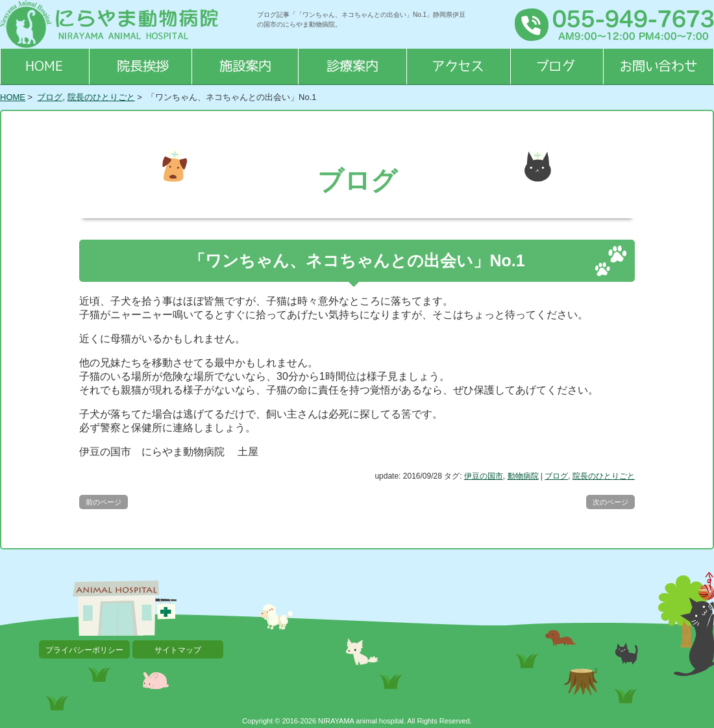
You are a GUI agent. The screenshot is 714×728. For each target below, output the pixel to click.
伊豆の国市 (484, 476)
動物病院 (523, 476)
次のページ (610, 502)
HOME (13, 97)
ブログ (50, 97)
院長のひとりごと (101, 97)
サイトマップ (178, 650)
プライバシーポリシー (84, 650)
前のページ (104, 502)
